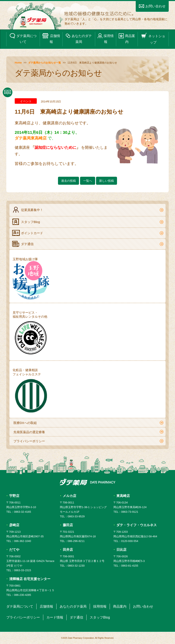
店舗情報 (51, 38)
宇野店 (14, 496)
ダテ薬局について (23, 38)
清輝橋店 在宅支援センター (30, 579)
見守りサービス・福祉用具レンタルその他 (31, 334)
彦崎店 (14, 525)
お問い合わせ (152, 6)
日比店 (121, 550)
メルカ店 (70, 496)
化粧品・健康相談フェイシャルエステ (31, 391)
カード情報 (55, 617)
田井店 (68, 550)
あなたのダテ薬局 (79, 38)
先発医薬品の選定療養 (88, 432)
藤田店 (68, 525)
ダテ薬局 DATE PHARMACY (87, 482)
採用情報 (106, 38)
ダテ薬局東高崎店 (31, 138)
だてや (14, 550)
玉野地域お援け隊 (31, 279)
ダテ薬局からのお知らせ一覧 (45, 63)
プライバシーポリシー (88, 441)
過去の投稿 (68, 181)
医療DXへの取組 (88, 423)
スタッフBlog (88, 222)
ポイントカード (88, 233)
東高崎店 (123, 496)
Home (18, 63)
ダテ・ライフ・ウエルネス (137, 525)
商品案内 (127, 38)
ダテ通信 (88, 244)
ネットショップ (153, 38)
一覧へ (88, 181)
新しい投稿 (107, 181)
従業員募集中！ (88, 210)
